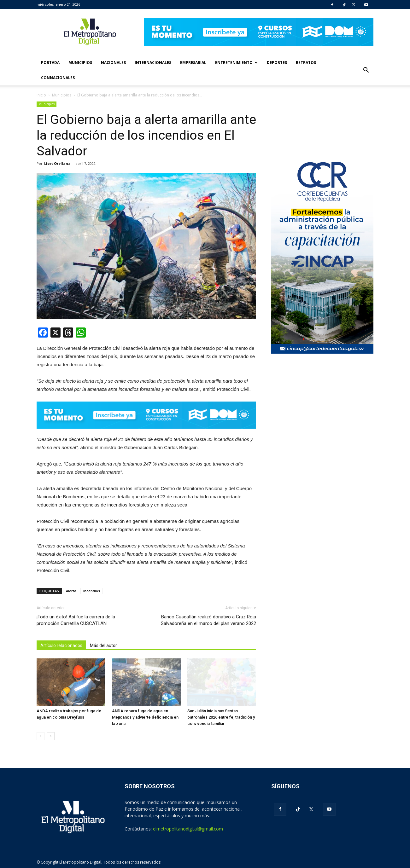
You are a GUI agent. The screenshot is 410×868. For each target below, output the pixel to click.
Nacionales (113, 63)
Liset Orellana (57, 163)
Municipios (80, 63)
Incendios (92, 591)
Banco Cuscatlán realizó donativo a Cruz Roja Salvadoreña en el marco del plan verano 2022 (208, 620)
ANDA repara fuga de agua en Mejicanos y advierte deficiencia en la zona (145, 717)
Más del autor (103, 645)
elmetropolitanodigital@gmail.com (188, 829)
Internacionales (153, 63)
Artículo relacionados (61, 645)
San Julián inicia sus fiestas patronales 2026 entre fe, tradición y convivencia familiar (221, 717)
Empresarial (193, 63)
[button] (366, 70)
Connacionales (58, 78)
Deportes (277, 63)
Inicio (41, 95)
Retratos (306, 63)
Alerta (71, 591)
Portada (50, 63)
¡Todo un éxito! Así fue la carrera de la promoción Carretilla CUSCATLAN (76, 620)
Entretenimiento (236, 63)
